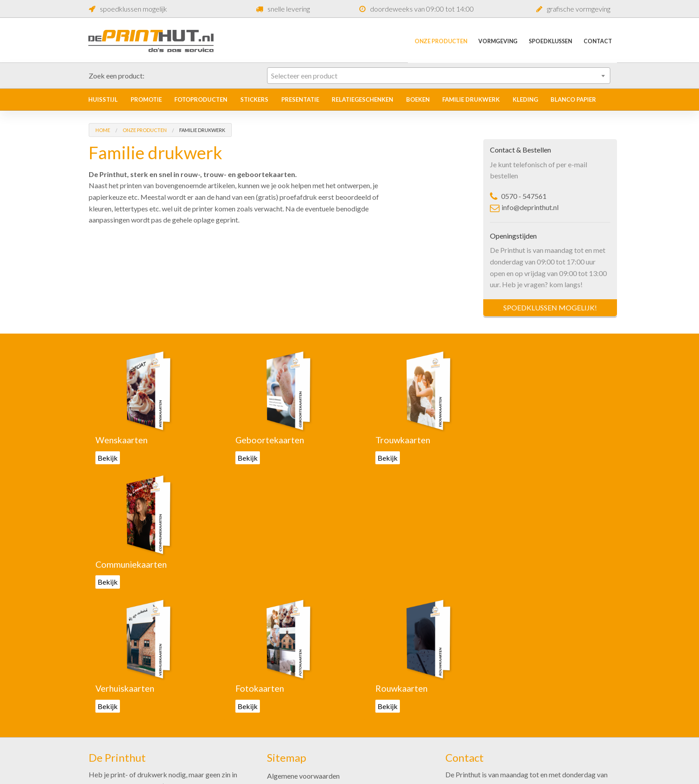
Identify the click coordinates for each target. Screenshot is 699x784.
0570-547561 (474, 704)
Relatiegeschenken (362, 99)
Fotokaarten (253, 564)
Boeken (418, 99)
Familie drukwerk (471, 99)
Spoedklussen (546, 40)
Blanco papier (573, 99)
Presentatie (300, 99)
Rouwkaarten (387, 564)
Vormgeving (490, 40)
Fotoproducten (201, 99)
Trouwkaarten (389, 440)
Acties (277, 708)
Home (103, 130)
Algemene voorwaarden (303, 651)
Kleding (525, 99)
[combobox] (439, 76)
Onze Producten (430, 40)
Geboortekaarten (263, 440)
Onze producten (292, 665)
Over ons (281, 722)
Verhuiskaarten (126, 564)
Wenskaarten (122, 440)
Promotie (146, 99)
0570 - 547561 (518, 196)
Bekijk (108, 457)
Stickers (254, 99)
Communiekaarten (530, 440)
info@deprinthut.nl (524, 207)
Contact (596, 40)
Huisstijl (103, 99)
